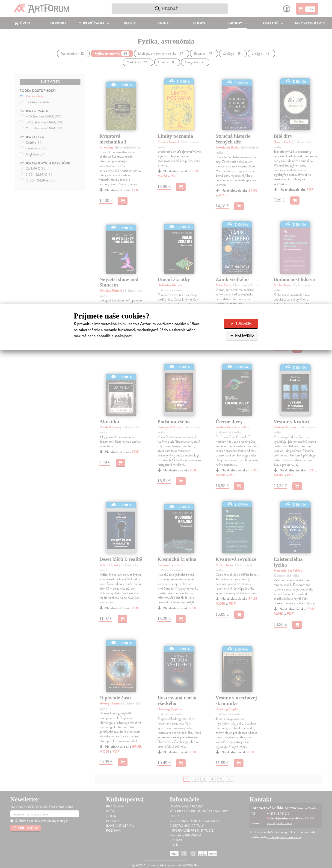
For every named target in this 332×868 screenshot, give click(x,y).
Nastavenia (242, 336)
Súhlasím (241, 324)
